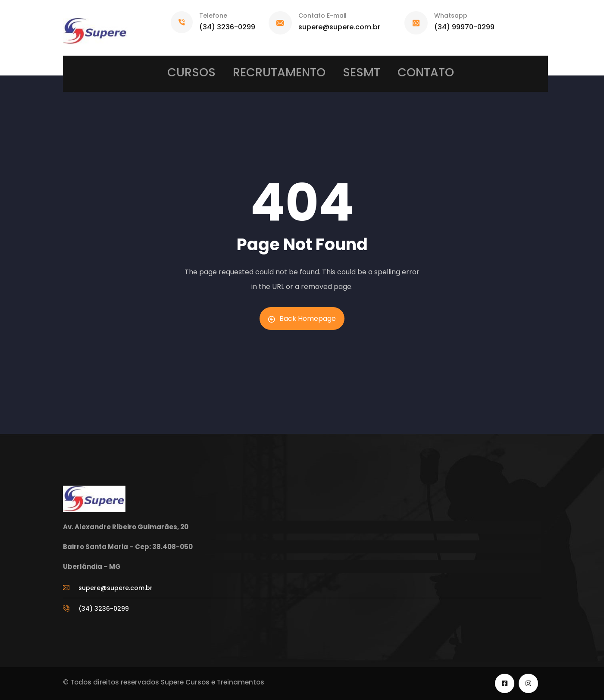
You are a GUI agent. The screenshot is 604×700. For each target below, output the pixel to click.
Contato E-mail (322, 16)
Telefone (213, 16)
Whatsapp (451, 16)
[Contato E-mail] (280, 23)
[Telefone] (182, 22)
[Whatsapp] (416, 23)
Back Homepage (302, 319)
